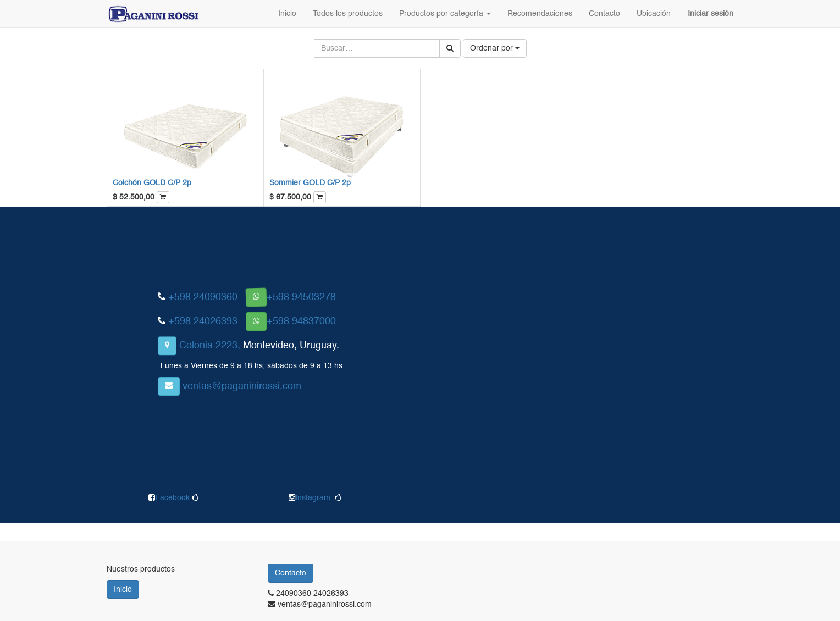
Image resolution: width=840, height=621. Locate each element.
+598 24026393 (203, 321)
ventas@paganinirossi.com (242, 386)
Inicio (123, 590)
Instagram (313, 498)
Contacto (291, 573)
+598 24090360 (203, 297)
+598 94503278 (301, 297)
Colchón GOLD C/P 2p (152, 183)
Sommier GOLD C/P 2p (310, 183)
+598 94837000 (301, 321)
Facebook (173, 498)
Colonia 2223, (210, 346)
